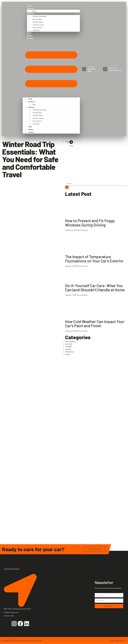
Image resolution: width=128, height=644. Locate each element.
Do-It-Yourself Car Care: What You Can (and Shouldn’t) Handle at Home (95, 288)
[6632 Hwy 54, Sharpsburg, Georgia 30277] (64, 578)
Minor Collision (37, 28)
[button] (51, 68)
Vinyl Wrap (36, 30)
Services (30, 14)
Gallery (30, 36)
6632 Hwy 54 (113, 68)
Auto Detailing (37, 19)
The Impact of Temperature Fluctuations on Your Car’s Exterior (94, 259)
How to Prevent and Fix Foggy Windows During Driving (90, 223)
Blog (34, 11)
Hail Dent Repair (38, 22)
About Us (31, 8)
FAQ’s (29, 33)
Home (29, 6)
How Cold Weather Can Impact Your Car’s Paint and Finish (95, 324)
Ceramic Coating (38, 25)
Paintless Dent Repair (40, 16)
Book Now (91, 67)
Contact (30, 38)
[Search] (67, 187)
